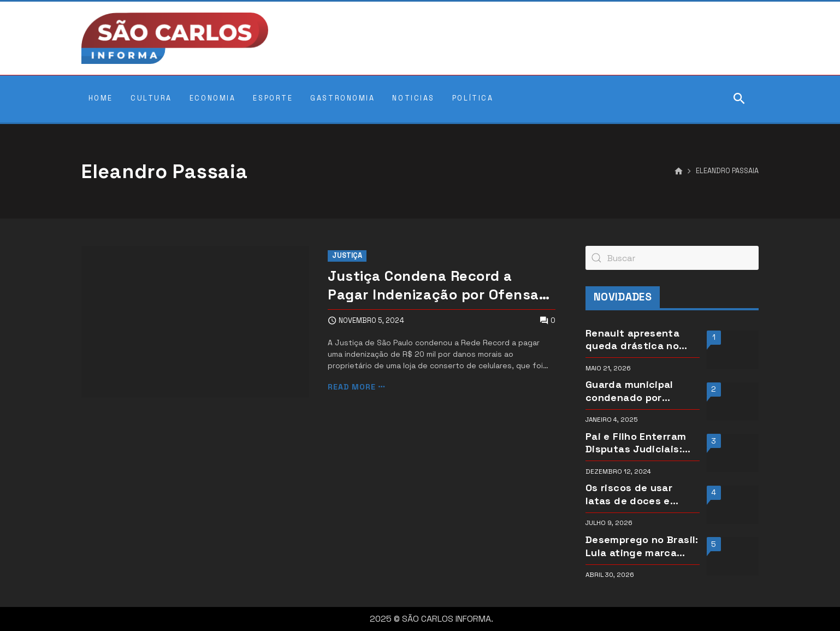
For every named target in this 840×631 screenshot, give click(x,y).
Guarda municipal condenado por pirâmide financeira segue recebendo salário (635, 391)
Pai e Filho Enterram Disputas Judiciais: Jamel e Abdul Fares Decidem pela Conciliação (636, 443)
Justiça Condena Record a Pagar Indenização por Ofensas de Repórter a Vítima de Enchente (437, 285)
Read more (352, 387)
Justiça (347, 255)
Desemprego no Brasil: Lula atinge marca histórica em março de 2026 (643, 546)
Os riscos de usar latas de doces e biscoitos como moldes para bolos (632, 494)
